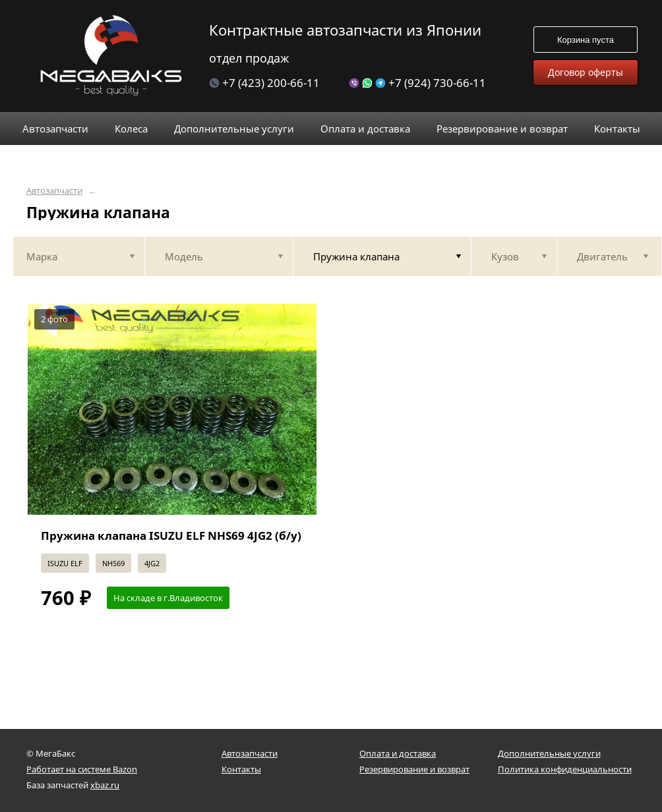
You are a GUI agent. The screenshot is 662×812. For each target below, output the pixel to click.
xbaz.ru (105, 785)
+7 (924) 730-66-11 (417, 83)
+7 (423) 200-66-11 (264, 83)
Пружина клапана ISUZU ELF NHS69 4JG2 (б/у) (171, 536)
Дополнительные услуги (549, 753)
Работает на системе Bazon (82, 769)
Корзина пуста (586, 40)
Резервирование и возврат (414, 769)
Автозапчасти (54, 191)
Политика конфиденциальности (565, 769)
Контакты (241, 769)
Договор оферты (586, 72)
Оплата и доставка (398, 753)
